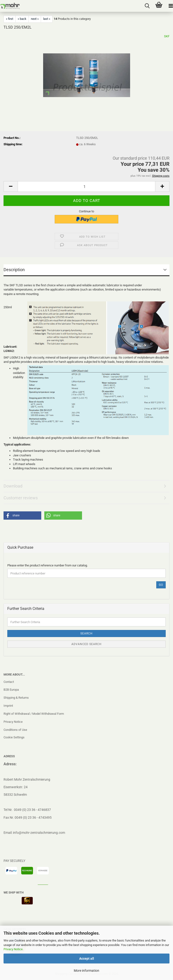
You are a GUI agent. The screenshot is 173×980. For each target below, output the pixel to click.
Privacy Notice (13, 949)
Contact (9, 682)
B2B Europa (11, 690)
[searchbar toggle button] (147, 6)
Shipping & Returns (16, 698)
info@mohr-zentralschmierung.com (39, 833)
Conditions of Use (15, 730)
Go (161, 585)
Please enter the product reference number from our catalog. (47, 565)
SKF (167, 36)
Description (14, 270)
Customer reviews (21, 498)
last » (47, 19)
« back (22, 19)
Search (86, 633)
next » (35, 19)
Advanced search (86, 644)
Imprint (8, 706)
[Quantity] (86, 186)
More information (86, 971)
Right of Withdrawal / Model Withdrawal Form (34, 714)
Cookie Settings (14, 737)
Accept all (87, 959)
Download (13, 486)
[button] (11, 186)
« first (10, 19)
